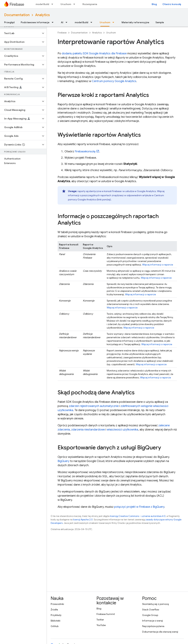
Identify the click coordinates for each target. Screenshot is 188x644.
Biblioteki (56, 621)
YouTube (101, 625)
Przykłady (56, 615)
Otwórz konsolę (172, 4)
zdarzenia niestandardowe (88, 430)
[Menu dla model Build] (53, 4)
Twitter (100, 620)
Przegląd (9, 22)
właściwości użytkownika (122, 430)
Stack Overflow (151, 610)
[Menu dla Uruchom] (75, 4)
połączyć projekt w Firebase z (139, 507)
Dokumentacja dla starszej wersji (160, 632)
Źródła (54, 610)
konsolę (85, 152)
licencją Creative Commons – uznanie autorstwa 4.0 (138, 516)
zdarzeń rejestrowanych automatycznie (94, 406)
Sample (160, 22)
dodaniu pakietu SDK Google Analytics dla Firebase (94, 54)
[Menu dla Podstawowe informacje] (54, 22)
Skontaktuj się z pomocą (155, 604)
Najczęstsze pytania (153, 626)
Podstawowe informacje (35, 22)
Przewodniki (57, 604)
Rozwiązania (90, 4)
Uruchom (66, 4)
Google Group (150, 615)
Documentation (17, 15)
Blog (154, 4)
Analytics (42, 15)
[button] (20, 33)
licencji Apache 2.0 (83, 520)
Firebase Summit (106, 614)
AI (62, 22)
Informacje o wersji (153, 621)
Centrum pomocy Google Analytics (114, 81)
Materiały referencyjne (135, 22)
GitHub (55, 626)
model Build (42, 4)
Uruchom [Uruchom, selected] (105, 22)
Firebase (62, 33)
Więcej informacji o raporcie (158, 265)
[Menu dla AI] (67, 22)
